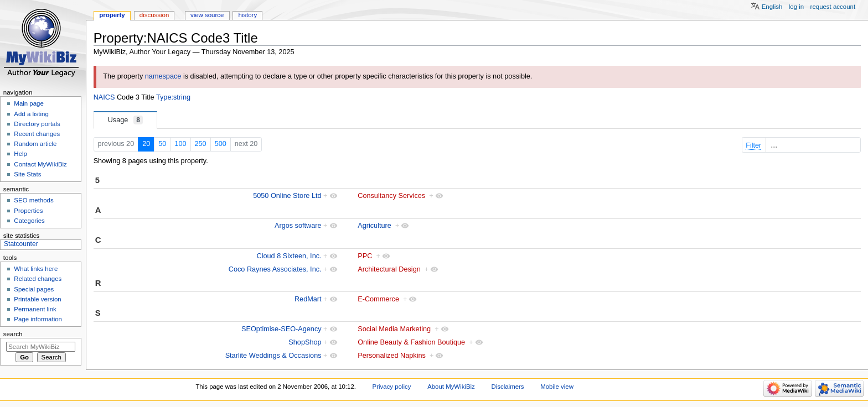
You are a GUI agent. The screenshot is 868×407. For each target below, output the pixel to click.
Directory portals (37, 124)
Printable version (37, 299)
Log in (796, 7)
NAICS (104, 97)
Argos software (298, 226)
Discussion (154, 15)
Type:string (173, 97)
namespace (163, 76)
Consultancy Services (391, 196)
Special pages (34, 289)
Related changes (38, 279)
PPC (365, 256)
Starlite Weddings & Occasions (273, 356)
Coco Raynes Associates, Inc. (275, 269)
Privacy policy (392, 387)
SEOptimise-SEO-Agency (281, 329)
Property (112, 15)
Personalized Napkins (392, 356)
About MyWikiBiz (451, 387)
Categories (29, 221)
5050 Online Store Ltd (287, 196)
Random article (35, 144)
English (772, 7)
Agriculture (374, 226)
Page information (38, 319)
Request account (833, 7)
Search (13, 334)
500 (221, 144)
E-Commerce (378, 299)
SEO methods (33, 200)
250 (201, 144)
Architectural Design (389, 269)
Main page (29, 103)
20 (146, 144)
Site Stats (27, 174)
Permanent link (35, 309)
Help (20, 154)
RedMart (308, 299)
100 (180, 144)
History (247, 15)
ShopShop (305, 342)
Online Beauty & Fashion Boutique (411, 342)
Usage (125, 120)
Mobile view (557, 387)
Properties (28, 211)
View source (207, 15)
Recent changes (37, 134)
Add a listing (31, 114)
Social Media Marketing (394, 329)
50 (162, 144)
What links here (36, 269)
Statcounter (21, 244)
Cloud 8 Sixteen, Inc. (289, 256)
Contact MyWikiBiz (40, 164)
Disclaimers (508, 387)
